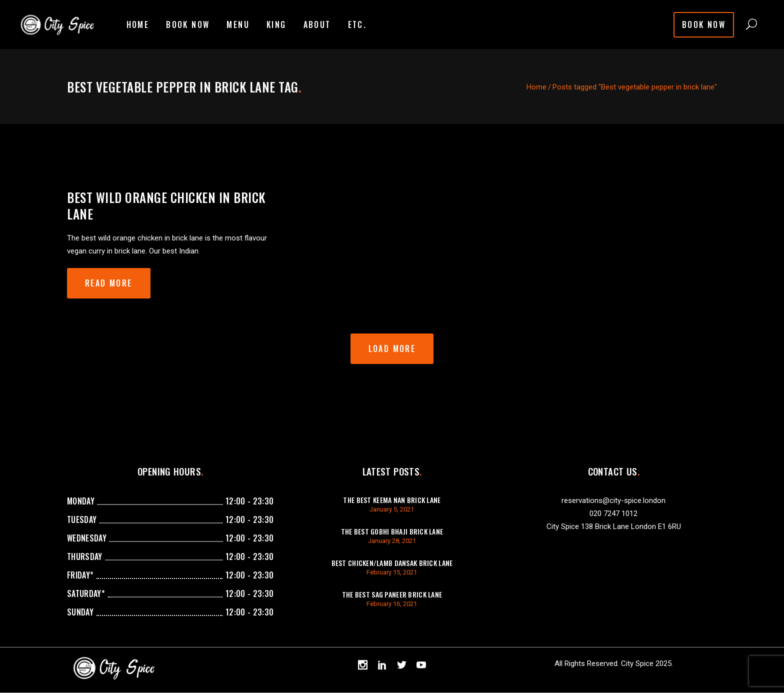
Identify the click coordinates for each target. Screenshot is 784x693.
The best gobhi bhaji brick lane (392, 531)
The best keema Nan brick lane (392, 500)
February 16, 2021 (392, 604)
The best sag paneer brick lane (392, 594)
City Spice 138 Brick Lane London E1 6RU (614, 526)
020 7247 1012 (613, 513)
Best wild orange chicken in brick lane (166, 205)
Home (536, 87)
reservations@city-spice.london (613, 500)
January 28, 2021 (392, 541)
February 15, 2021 (392, 572)
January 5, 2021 (392, 509)
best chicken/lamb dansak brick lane (392, 563)
